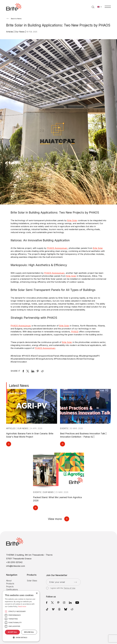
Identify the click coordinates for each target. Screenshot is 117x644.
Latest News (19, 386)
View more (59, 519)
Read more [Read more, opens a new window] (22, 606)
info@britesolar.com (16, 566)
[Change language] (99, 7)
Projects (10, 587)
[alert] (21, 616)
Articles (10, 32)
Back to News (14, 19)
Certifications (12, 589)
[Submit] (75, 582)
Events (64, 428)
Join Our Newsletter (57, 575)
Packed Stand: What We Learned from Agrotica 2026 (57, 499)
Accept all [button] (12, 632)
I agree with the (61, 588)
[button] (21, 638)
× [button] (37, 593)
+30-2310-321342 (14, 562)
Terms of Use (69, 588)
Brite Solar (98, 248)
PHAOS (75, 332)
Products (10, 584)
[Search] (93, 7)
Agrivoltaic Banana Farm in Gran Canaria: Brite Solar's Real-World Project (30, 435)
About (9, 581)
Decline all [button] (29, 632)
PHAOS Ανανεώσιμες (57, 248)
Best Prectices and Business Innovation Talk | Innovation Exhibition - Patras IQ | (83, 435)
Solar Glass (32, 581)
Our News (20, 32)
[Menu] (108, 7)
